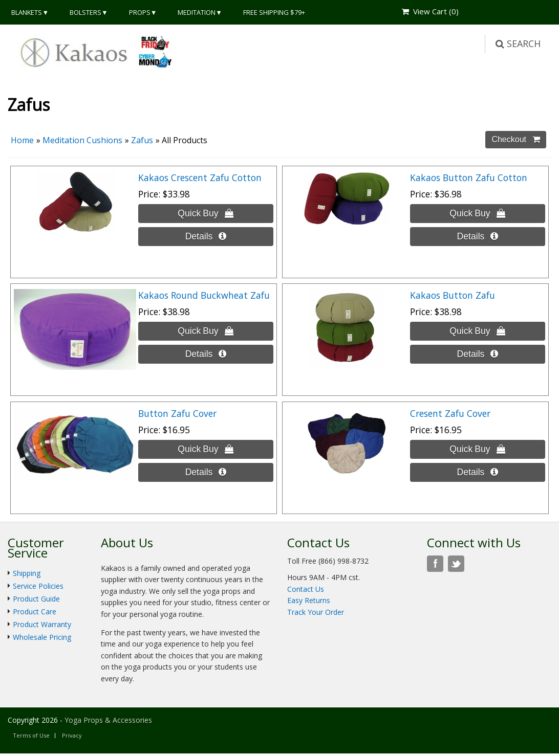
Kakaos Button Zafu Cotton (469, 177)
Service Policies (38, 586)
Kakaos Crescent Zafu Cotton (200, 177)
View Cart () (430, 11)
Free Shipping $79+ (274, 12)
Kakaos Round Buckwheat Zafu (204, 295)
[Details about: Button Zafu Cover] (206, 472)
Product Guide (36, 599)
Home (22, 140)
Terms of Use (31, 735)
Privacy (72, 735)
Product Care (35, 612)
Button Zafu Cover (177, 413)
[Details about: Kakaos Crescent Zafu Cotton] (206, 237)
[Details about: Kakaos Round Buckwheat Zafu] (206, 354)
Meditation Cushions (82, 140)
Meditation (197, 12)
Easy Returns (309, 600)
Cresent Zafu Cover (450, 413)
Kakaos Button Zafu (453, 295)
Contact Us (306, 589)
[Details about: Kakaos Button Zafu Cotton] (477, 237)
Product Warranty (42, 624)
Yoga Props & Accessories (108, 720)
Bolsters (85, 12)
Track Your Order (316, 612)
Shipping (27, 573)
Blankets (27, 12)
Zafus (142, 140)
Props (140, 12)
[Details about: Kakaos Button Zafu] (477, 354)
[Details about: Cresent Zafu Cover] (477, 472)
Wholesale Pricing (42, 637)
